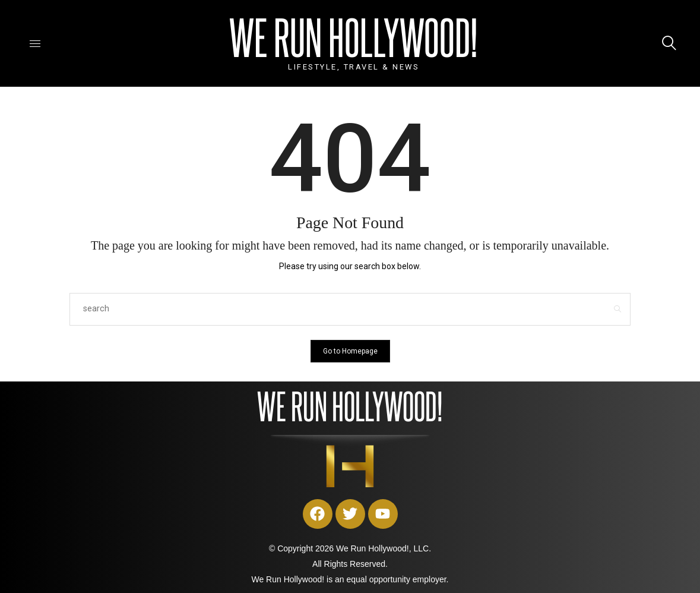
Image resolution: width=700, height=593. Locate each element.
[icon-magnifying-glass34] (669, 43)
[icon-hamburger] (35, 43)
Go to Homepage (350, 351)
